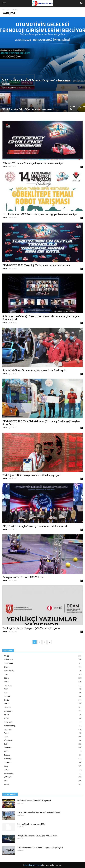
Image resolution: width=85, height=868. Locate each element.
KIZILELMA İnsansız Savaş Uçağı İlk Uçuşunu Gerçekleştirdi (40, 848)
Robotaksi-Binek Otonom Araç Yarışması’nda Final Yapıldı (35, 370)
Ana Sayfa (6, 10)
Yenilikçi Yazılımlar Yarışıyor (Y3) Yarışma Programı (31, 628)
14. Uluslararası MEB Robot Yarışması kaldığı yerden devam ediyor (40, 214)
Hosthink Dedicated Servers (32, 865)
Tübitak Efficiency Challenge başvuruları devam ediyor (33, 163)
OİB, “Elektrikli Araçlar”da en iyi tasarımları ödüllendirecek (35, 526)
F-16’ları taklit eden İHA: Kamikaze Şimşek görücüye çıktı (39, 812)
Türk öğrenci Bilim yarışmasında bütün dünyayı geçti (32, 475)
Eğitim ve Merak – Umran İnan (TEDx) (31, 824)
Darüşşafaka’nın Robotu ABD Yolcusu (23, 577)
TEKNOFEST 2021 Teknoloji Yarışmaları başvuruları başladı (36, 265)
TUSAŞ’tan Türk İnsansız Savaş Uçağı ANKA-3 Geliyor (37, 836)
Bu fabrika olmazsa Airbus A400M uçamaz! (34, 801)
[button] (82, 3)
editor (4, 88)
